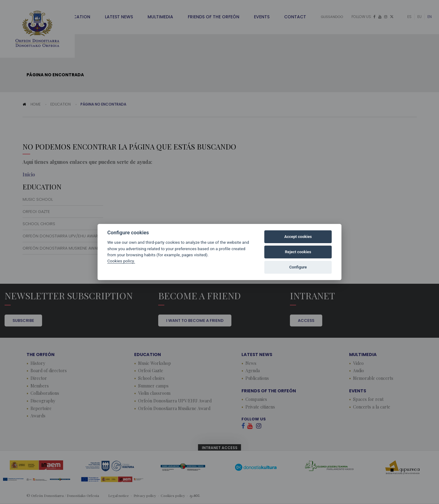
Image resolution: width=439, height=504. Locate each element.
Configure (298, 267)
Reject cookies (298, 252)
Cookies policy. (121, 261)
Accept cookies (298, 237)
